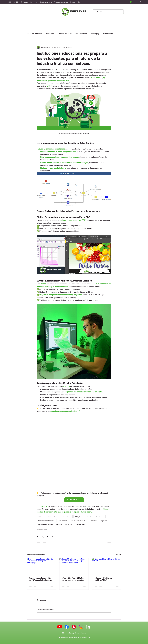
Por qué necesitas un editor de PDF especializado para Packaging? (40, 579)
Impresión (50, 34)
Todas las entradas (34, 34)
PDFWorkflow (92, 521)
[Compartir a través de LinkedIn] (47, 537)
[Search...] (108, 12)
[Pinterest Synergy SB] (74, 627)
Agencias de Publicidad (45, 525)
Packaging (95, 34)
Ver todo (119, 554)
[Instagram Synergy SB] (81, 627)
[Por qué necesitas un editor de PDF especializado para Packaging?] (41, 566)
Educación (69, 525)
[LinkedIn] (88, 627)
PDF (50, 517)
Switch (89, 517)
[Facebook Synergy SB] (67, 627)
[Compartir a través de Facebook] (38, 537)
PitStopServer (79, 517)
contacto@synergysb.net (66, 637)
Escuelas (59, 525)
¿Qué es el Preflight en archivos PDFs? (104, 579)
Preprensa (103, 521)
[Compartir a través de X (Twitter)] (43, 537)
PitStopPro (41, 517)
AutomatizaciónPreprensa (46, 521)
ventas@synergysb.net (82, 637)
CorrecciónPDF (63, 521)
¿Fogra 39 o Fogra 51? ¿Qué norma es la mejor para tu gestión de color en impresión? (73, 579)
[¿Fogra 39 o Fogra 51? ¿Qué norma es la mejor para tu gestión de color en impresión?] (74, 566)
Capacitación (67, 517)
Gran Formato (81, 34)
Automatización (99, 517)
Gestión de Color (65, 34)
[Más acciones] (110, 47)
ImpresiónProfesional (78, 521)
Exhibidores (108, 34)
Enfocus (57, 517)
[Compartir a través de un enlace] (52, 537)
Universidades (80, 525)
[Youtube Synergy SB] (60, 627)
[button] (119, 34)
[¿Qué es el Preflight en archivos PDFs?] (107, 566)
